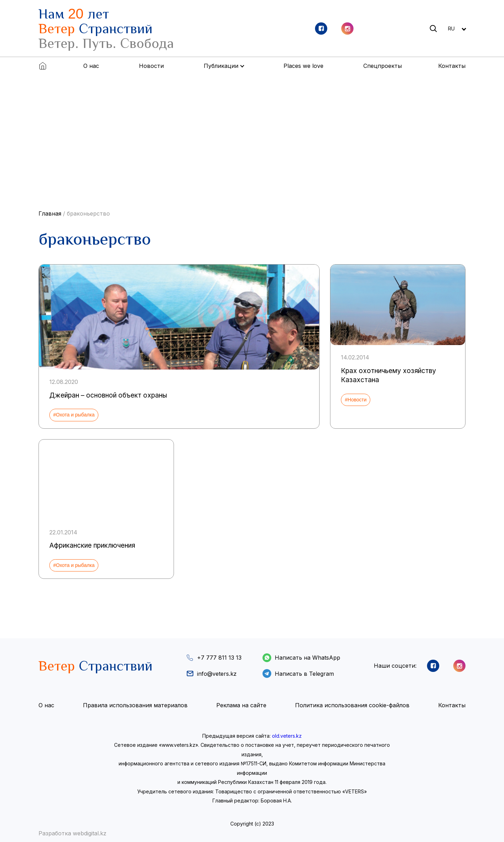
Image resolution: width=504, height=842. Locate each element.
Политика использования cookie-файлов (352, 705)
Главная (50, 213)
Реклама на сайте (241, 705)
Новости (151, 66)
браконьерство (88, 213)
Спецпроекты (383, 66)
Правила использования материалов (135, 705)
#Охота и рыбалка (74, 415)
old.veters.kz (287, 736)
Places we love (303, 66)
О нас (91, 66)
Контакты (452, 66)
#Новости (356, 400)
